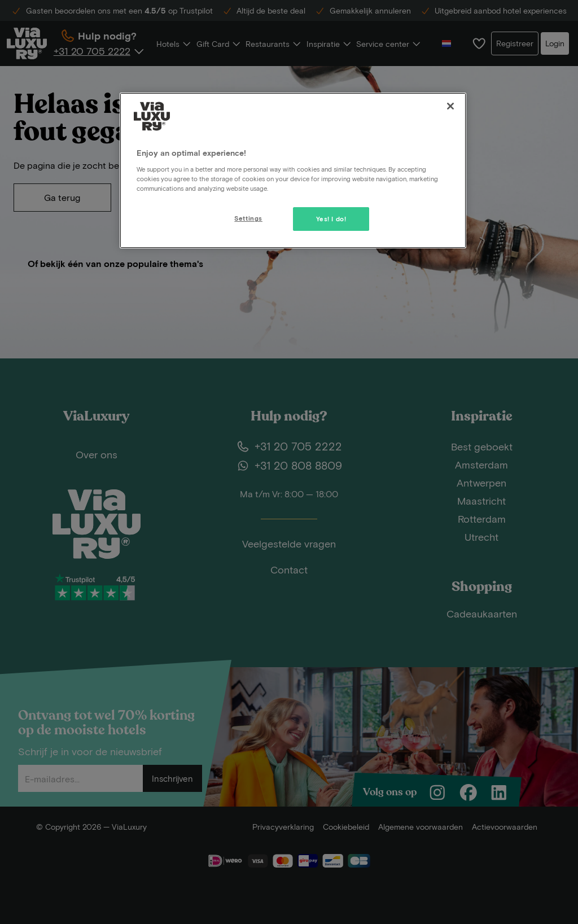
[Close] (450, 106)
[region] (293, 170)
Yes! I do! (331, 219)
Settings (248, 218)
